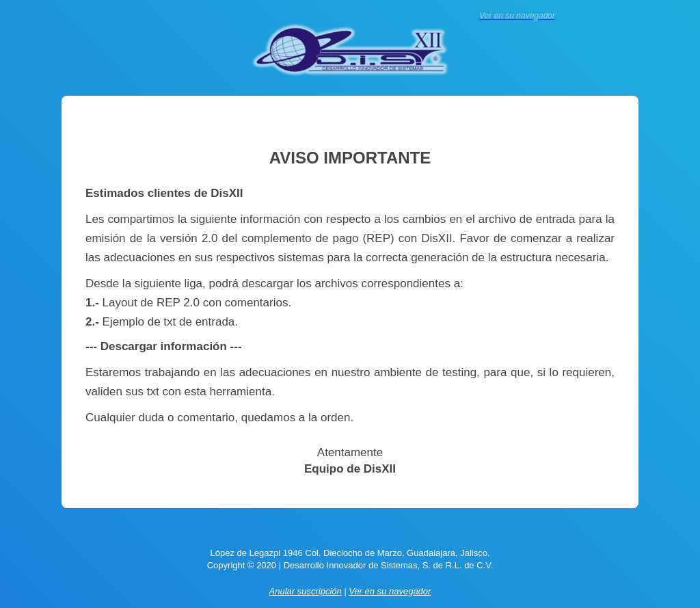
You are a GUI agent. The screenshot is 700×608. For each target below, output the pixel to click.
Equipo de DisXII (350, 469)
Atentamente (350, 452)
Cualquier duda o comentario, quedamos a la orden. (219, 418)
